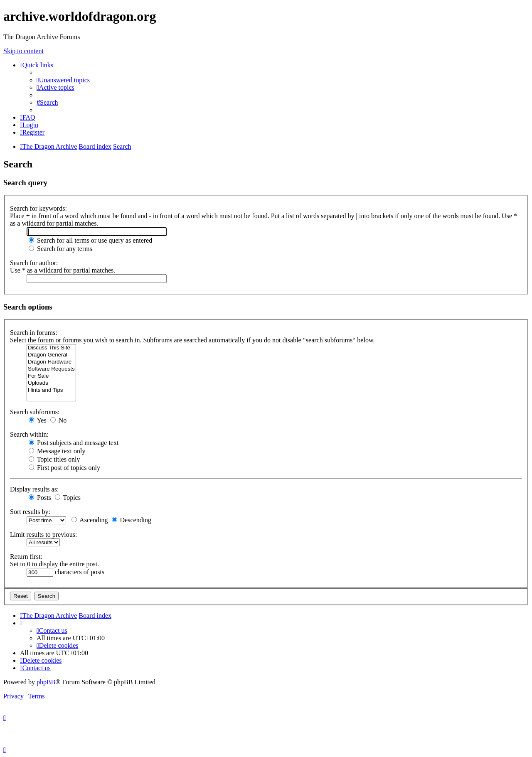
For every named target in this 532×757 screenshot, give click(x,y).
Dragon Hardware (51, 362)
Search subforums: (35, 412)
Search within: (29, 434)
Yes (38, 420)
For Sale (51, 376)
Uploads (51, 383)
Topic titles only (54, 459)
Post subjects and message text (74, 443)
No (59, 420)
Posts (40, 498)
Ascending (90, 520)
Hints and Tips (51, 390)
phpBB (46, 682)
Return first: (26, 557)
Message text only (57, 451)
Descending (132, 520)
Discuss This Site (51, 348)
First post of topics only (64, 468)
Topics (68, 498)
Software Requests (51, 369)
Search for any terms (60, 249)
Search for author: (34, 263)
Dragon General (51, 355)
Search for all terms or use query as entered (90, 240)
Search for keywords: (38, 208)
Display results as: (34, 489)
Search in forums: (34, 333)
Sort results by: (30, 512)
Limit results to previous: (43, 535)
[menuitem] (63, 80)
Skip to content (23, 51)
